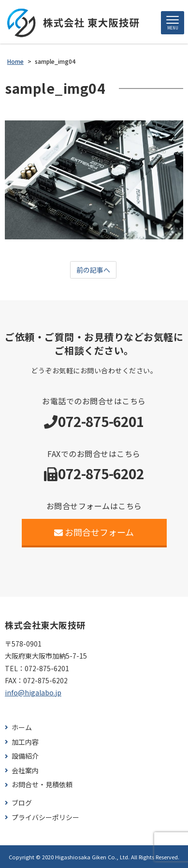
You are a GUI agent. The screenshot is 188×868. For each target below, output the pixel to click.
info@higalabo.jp (33, 692)
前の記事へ (93, 270)
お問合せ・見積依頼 (42, 785)
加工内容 (25, 742)
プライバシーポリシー (45, 817)
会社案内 (25, 771)
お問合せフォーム (94, 532)
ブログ (22, 803)
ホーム (22, 728)
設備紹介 (25, 756)
